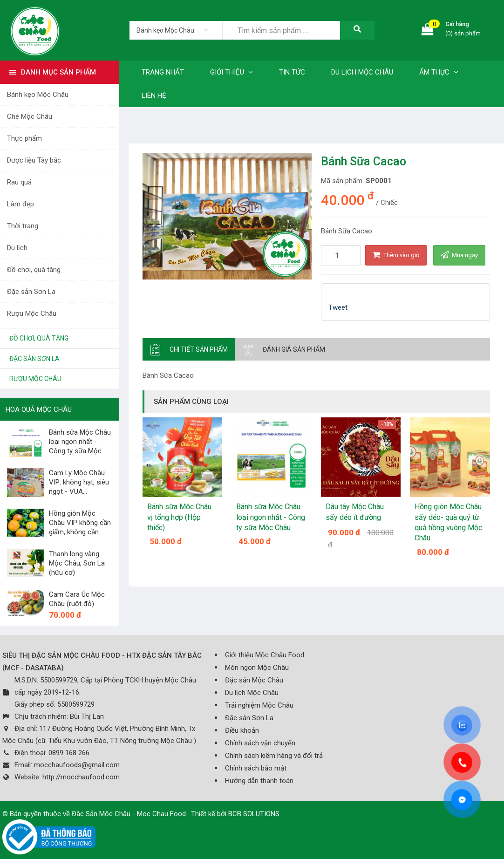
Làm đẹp (20, 204)
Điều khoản (242, 730)
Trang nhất (163, 72)
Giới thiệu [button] (232, 72)
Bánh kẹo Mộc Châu (38, 95)
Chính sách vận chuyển (260, 743)
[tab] (189, 349)
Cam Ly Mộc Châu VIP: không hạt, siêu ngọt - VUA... (79, 482)
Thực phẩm (24, 138)
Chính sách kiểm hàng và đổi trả (274, 756)
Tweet (338, 307)
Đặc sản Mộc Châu (254, 680)
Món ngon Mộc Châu (257, 668)
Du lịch (17, 248)
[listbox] (176, 30)
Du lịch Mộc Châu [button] (362, 72)
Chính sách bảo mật (256, 768)
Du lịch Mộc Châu (252, 693)
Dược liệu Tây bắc (34, 160)
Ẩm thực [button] (439, 72)
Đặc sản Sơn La (31, 292)
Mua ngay (459, 255)
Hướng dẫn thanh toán (259, 781)
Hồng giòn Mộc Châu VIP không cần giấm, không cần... (80, 523)
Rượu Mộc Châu (32, 314)
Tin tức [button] (292, 72)
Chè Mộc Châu (30, 116)
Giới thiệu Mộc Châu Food (265, 655)
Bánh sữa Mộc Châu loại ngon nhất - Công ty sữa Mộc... (80, 442)
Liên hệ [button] (154, 95)
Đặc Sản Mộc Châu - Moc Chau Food (129, 814)
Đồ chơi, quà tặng (34, 270)
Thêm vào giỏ (396, 255)
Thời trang (23, 226)
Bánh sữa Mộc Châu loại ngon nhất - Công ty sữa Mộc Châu (271, 517)
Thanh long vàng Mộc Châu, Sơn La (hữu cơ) (77, 563)
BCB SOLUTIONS (254, 814)
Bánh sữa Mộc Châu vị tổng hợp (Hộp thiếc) (179, 517)
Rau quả (19, 182)
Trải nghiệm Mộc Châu (259, 705)
